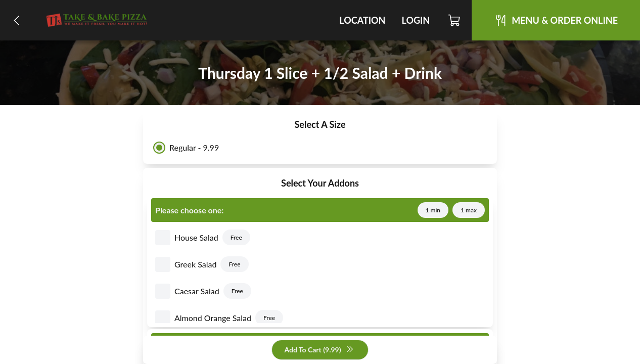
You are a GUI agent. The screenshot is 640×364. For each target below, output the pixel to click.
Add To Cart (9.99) (319, 350)
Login (416, 20)
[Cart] (455, 20)
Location (362, 20)
